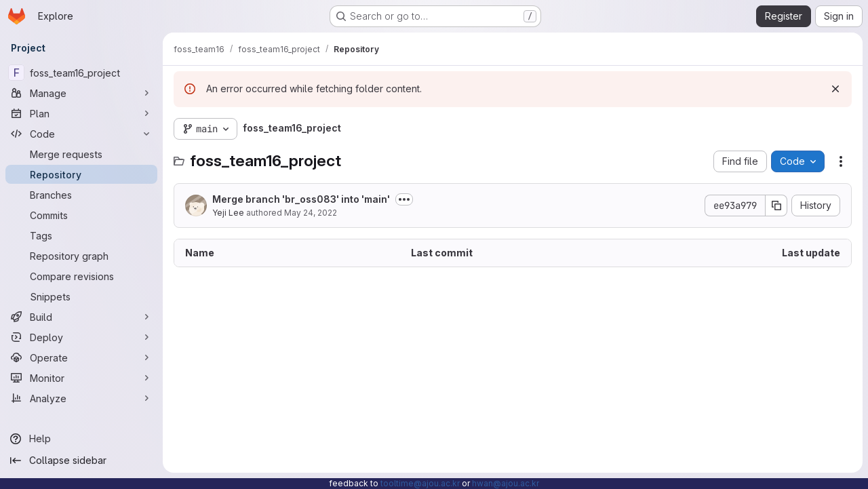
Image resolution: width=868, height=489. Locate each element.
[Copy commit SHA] (776, 206)
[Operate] (81, 357)
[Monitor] (81, 378)
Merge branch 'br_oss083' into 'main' (301, 199)
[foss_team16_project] (81, 73)
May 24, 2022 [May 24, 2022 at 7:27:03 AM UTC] (311, 213)
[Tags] (81, 235)
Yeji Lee (228, 213)
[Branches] (81, 195)
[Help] (81, 439)
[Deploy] (81, 337)
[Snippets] (81, 296)
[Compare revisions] (81, 276)
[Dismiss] (835, 89)
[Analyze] (81, 398)
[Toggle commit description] (404, 199)
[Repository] (81, 174)
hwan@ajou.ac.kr (506, 483)
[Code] (81, 134)
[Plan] (81, 113)
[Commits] (81, 215)
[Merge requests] (81, 154)
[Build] (81, 317)
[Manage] (81, 93)
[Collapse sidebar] (81, 461)
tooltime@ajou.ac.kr (420, 483)
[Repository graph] (81, 256)
